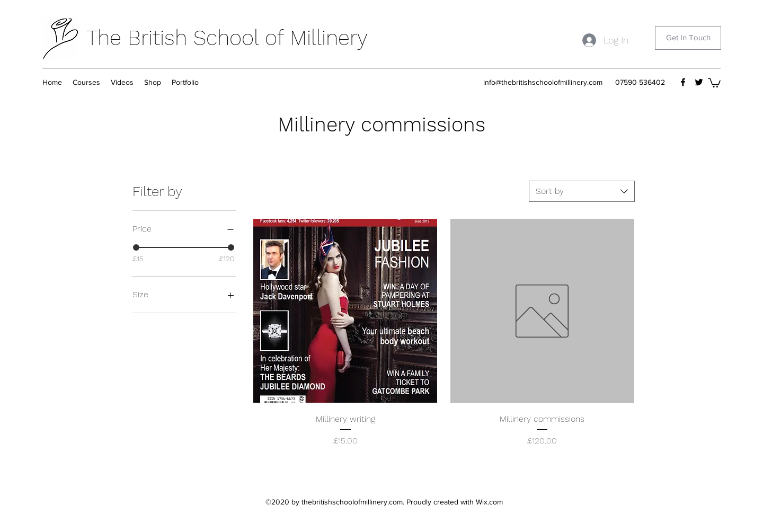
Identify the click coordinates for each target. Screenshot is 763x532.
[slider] (136, 247)
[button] (153, 82)
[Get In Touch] (688, 38)
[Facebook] (683, 82)
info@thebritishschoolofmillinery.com (543, 82)
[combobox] (582, 191)
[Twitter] (699, 82)
